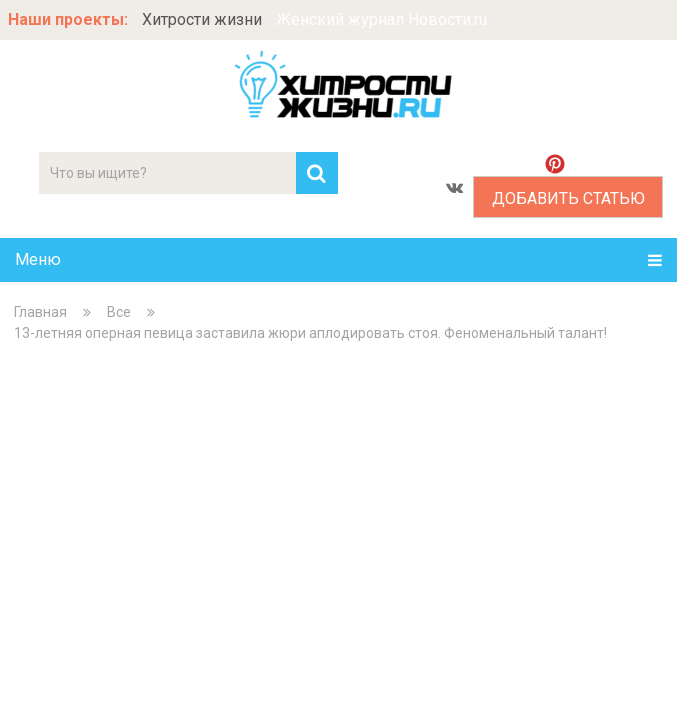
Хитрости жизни (202, 19)
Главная (40, 312)
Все (119, 312)
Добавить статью (568, 198)
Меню (38, 259)
